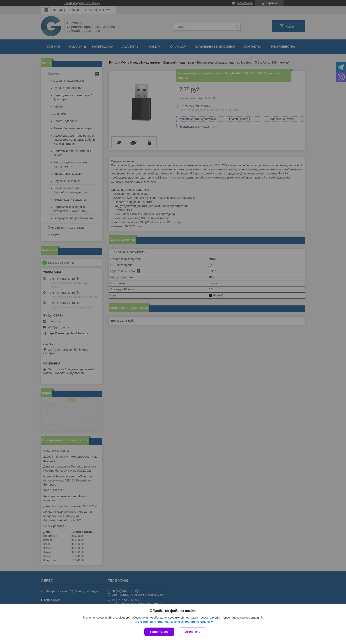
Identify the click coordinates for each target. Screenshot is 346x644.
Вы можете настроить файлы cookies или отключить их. (171, 622)
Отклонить (193, 632)
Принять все (159, 632)
